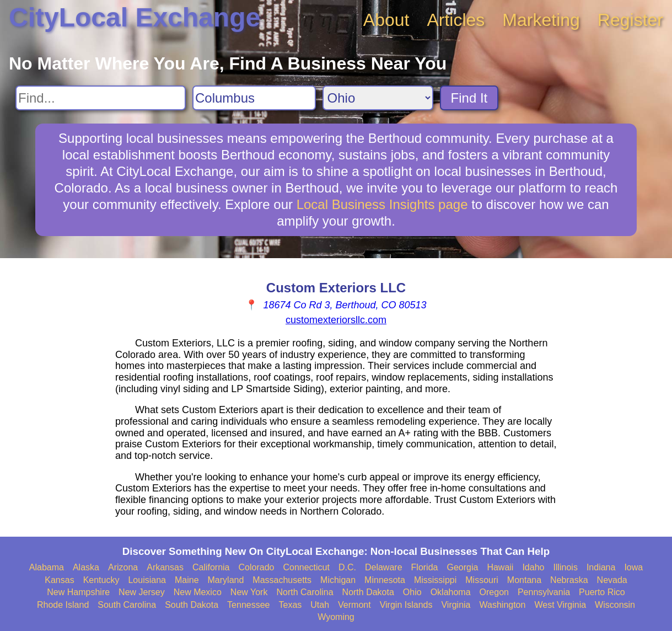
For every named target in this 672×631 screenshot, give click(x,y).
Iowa (633, 567)
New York (249, 592)
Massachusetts (282, 580)
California (211, 567)
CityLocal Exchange (135, 17)
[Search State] (378, 98)
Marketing (541, 20)
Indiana (601, 567)
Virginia (456, 605)
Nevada (612, 580)
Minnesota (385, 580)
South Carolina (127, 605)
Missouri (482, 580)
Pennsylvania (544, 592)
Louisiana (147, 580)
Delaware (384, 567)
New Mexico (198, 592)
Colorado (257, 567)
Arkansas (165, 567)
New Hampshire (78, 592)
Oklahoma (451, 592)
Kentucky (101, 580)
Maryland (226, 580)
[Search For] (101, 98)
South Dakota (192, 605)
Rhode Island (63, 605)
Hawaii (500, 567)
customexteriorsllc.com (336, 320)
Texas (290, 605)
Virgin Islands (406, 605)
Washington (503, 605)
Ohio (412, 592)
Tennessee (248, 605)
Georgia (462, 567)
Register (630, 20)
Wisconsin (615, 605)
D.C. (347, 567)
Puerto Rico (602, 592)
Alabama (47, 567)
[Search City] (254, 98)
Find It (469, 98)
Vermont (354, 605)
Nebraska (569, 580)
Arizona (123, 567)
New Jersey (142, 592)
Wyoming (336, 617)
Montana (524, 580)
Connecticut (306, 567)
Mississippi (435, 580)
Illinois (565, 567)
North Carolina (305, 592)
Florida (425, 567)
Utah (320, 605)
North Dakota (368, 592)
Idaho (533, 567)
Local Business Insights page (382, 204)
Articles (456, 20)
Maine (187, 580)
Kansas (59, 580)
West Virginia (560, 605)
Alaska (86, 567)
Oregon (494, 592)
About (386, 20)
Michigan (338, 580)
